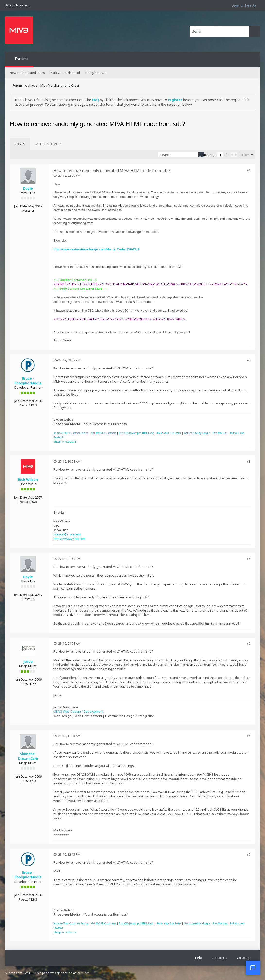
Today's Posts (95, 73)
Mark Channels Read (65, 73)
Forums (22, 59)
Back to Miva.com (17, 5)
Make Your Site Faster (169, 433)
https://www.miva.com (69, 539)
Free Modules (220, 433)
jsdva (28, 661)
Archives (31, 85)
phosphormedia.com (65, 442)
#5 (249, 643)
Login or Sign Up (244, 5)
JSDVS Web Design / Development (78, 711)
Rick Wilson (28, 479)
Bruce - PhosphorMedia (28, 381)
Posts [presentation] (20, 144)
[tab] (20, 144)
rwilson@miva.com (67, 534)
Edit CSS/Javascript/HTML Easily (137, 433)
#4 (249, 559)
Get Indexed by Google (197, 433)
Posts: (27, 210)
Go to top (244, 958)
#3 (249, 461)
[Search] (219, 31)
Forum (17, 85)
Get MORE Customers (104, 433)
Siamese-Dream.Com (28, 756)
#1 (249, 170)
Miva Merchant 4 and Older (60, 85)
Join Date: (21, 206)
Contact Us (219, 958)
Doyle (28, 188)
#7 (249, 854)
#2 (249, 360)
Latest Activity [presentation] (48, 144)
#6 (249, 736)
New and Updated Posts (27, 73)
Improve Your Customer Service (71, 433)
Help (198, 958)
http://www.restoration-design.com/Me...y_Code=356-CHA (97, 249)
